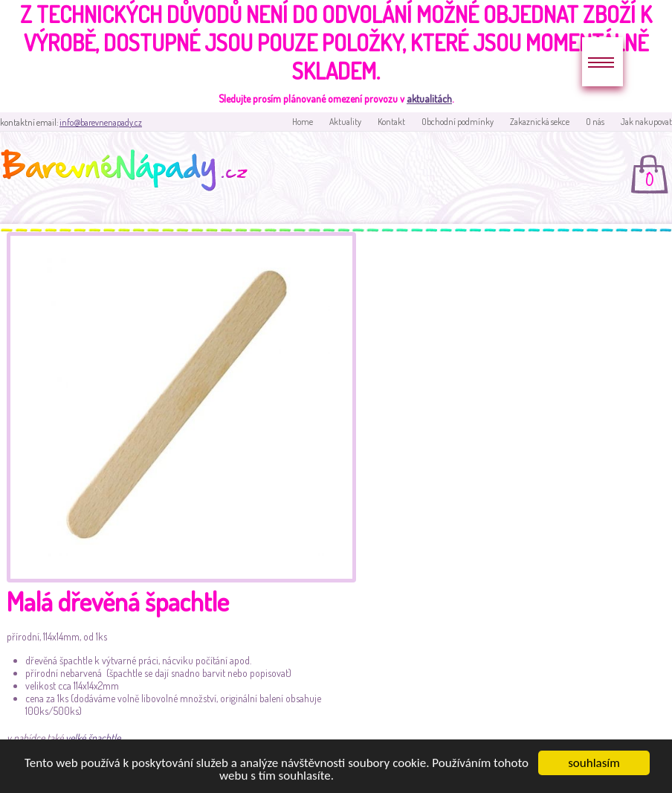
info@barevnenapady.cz (101, 122)
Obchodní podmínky (458, 122)
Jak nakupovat (646, 122)
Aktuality (345, 122)
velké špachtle (93, 738)
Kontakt (391, 122)
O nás (595, 122)
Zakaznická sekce (540, 122)
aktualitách (429, 99)
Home (303, 122)
